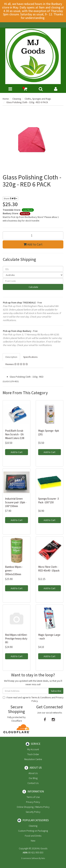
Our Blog (33, 778)
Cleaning (33, 826)
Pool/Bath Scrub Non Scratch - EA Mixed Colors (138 (15, 434)
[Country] (33, 275)
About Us (33, 773)
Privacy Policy (33, 802)
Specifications (30, 357)
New (33, 841)
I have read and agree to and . (33, 699)
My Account (33, 749)
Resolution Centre (33, 759)
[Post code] (33, 281)
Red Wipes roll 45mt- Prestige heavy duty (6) (16, 639)
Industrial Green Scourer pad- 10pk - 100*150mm (16, 502)
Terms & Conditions (41, 697)
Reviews (17, 364)
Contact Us (33, 783)
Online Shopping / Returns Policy (33, 807)
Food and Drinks (33, 836)
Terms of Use (33, 797)
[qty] (33, 269)
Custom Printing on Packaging (33, 831)
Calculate (33, 287)
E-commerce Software (30, 858)
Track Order (33, 754)
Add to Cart (33, 244)
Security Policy (33, 812)
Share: (10, 198)
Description (11, 357)
